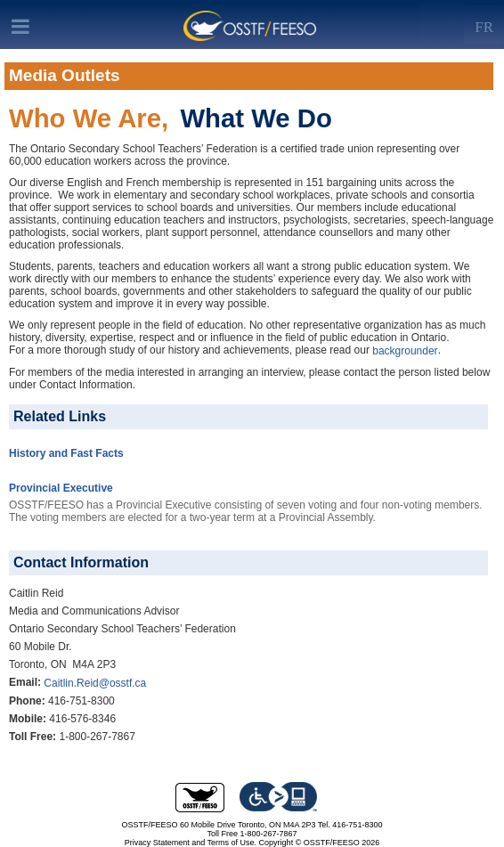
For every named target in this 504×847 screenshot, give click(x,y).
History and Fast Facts (66, 453)
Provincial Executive (61, 488)
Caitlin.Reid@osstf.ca (95, 683)
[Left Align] (484, 23)
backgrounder (405, 351)
